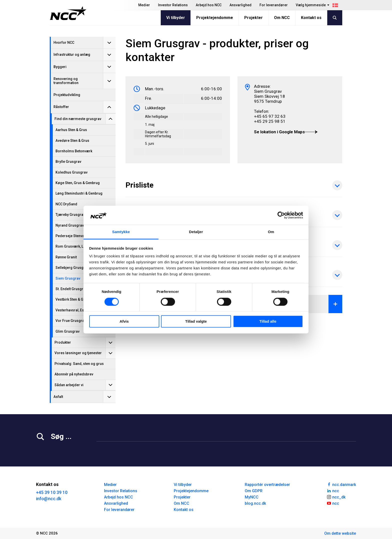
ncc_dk (336, 497)
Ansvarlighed (240, 5)
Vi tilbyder (176, 18)
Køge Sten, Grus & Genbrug (78, 183)
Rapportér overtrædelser (267, 485)
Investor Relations (173, 5)
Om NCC (282, 18)
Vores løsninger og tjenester (78, 353)
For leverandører (274, 5)
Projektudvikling (67, 95)
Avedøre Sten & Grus (72, 141)
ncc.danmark (341, 484)
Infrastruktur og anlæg (72, 55)
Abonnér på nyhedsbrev (74, 374)
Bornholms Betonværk (74, 151)
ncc (333, 490)
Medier (144, 5)
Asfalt (58, 397)
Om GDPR (254, 491)
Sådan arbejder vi (69, 385)
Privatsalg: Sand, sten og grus (79, 364)
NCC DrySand (66, 204)
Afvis (124, 322)
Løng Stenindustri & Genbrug (79, 193)
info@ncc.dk (49, 499)
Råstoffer (61, 107)
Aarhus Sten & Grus (71, 130)
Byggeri (60, 67)
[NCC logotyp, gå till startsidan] (68, 13)
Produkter (63, 342)
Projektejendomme (215, 18)
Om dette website (340, 533)
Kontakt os (311, 18)
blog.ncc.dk (255, 503)
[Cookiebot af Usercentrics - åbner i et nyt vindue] (281, 215)
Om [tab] (271, 232)
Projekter (253, 18)
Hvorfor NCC (64, 43)
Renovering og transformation (66, 81)
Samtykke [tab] (121, 232)
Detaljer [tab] (196, 232)
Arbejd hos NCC (209, 5)
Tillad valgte (196, 322)
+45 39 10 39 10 (52, 492)
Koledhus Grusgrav (71, 172)
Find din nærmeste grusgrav (78, 119)
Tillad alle (268, 322)
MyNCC (252, 497)
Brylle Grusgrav (68, 162)
